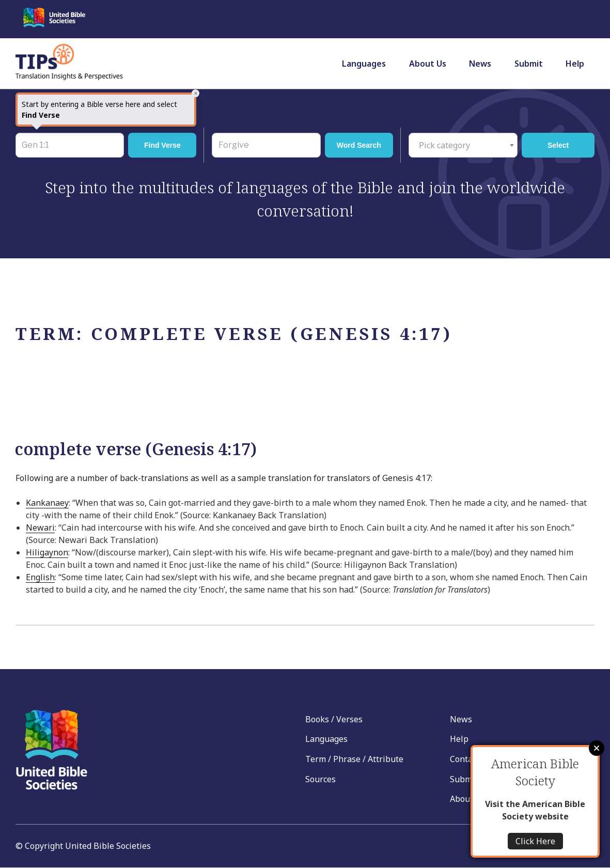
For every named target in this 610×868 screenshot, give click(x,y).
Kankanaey (47, 503)
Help (575, 64)
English (40, 577)
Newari (40, 528)
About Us (428, 64)
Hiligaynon (47, 552)
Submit (529, 64)
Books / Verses (334, 719)
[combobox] (463, 145)
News (480, 64)
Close (597, 748)
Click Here (535, 841)
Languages (364, 64)
